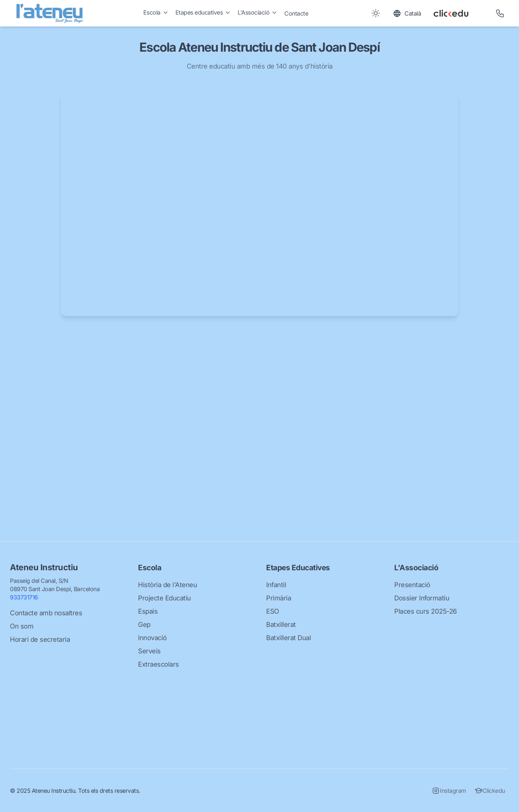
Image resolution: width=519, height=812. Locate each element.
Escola (156, 12)
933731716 (24, 597)
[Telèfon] (500, 13)
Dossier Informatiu (422, 598)
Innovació (152, 638)
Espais (148, 611)
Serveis (149, 651)
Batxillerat (281, 625)
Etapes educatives (203, 12)
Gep (144, 625)
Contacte (296, 13)
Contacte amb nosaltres (46, 613)
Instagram (449, 791)
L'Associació (258, 12)
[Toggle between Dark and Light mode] (376, 13)
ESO (273, 611)
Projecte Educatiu (165, 598)
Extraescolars (159, 664)
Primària (279, 598)
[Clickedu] (458, 13)
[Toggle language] (407, 13)
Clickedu (490, 791)
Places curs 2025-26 (425, 611)
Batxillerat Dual (288, 638)
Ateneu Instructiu (44, 567)
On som (22, 626)
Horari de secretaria (40, 639)
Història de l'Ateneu (167, 585)
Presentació (412, 585)
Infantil (276, 585)
